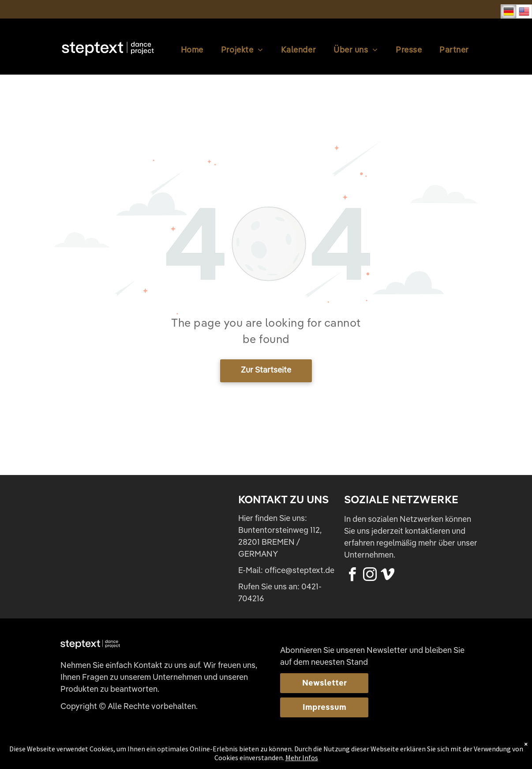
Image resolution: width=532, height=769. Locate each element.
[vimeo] (387, 576)
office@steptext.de (300, 571)
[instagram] (370, 576)
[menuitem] (192, 51)
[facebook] (352, 576)
